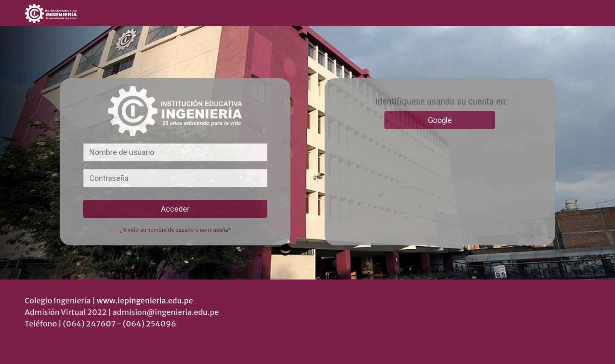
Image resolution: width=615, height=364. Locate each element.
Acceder (175, 209)
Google (440, 120)
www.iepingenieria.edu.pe (145, 301)
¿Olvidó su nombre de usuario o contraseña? (175, 230)
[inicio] (81, 13)
